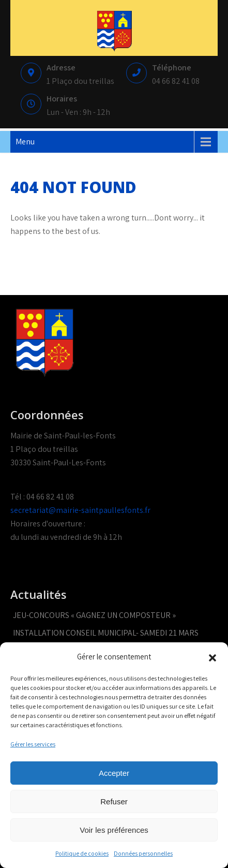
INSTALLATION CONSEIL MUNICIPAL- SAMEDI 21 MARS (106, 633)
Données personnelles (143, 853)
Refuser (114, 801)
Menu (25, 142)
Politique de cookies (82, 853)
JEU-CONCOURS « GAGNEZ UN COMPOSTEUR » (94, 615)
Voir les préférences (114, 830)
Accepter (114, 773)
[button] (212, 657)
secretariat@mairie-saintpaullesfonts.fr (80, 510)
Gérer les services (33, 744)
